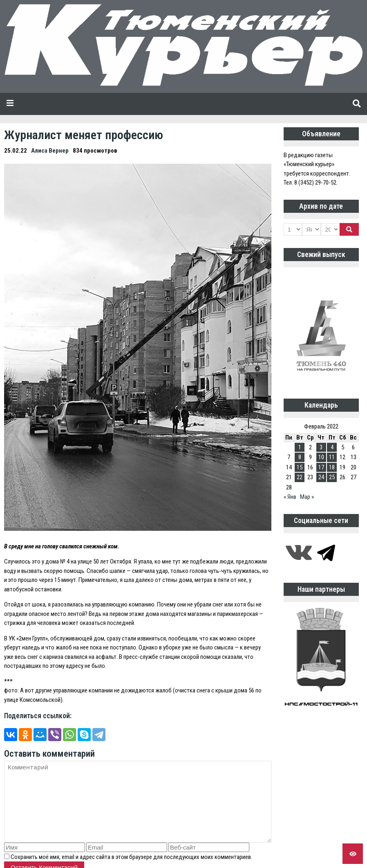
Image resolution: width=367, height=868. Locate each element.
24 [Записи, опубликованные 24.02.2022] (321, 477)
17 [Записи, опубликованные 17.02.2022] (321, 467)
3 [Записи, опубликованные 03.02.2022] (321, 447)
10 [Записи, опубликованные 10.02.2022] (321, 457)
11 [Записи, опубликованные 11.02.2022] (332, 457)
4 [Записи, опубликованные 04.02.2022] (332, 447)
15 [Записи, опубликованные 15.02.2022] (300, 467)
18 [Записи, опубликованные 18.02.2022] (332, 467)
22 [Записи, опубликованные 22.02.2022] (300, 477)
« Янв (290, 497)
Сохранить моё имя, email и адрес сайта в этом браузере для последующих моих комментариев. (131, 857)
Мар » (307, 497)
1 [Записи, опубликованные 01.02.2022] (300, 447)
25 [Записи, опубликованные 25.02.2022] (332, 477)
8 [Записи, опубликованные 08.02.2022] (300, 457)
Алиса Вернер (50, 151)
